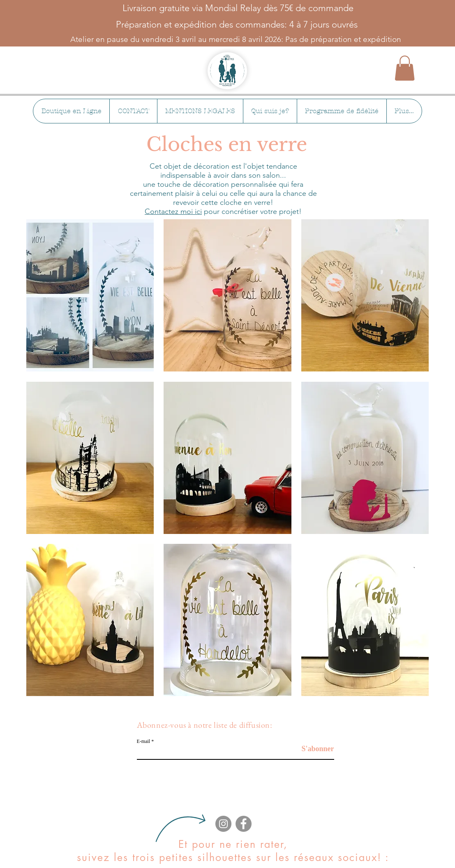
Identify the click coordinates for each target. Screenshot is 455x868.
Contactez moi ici (173, 211)
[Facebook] (244, 824)
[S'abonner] (313, 749)
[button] (405, 68)
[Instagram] (223, 824)
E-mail (144, 741)
